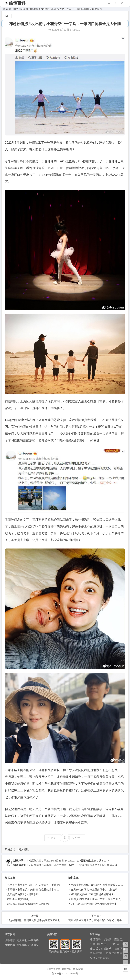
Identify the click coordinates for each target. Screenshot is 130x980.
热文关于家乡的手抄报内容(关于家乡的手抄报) (34, 885)
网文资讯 (18, 9)
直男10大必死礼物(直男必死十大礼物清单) (95, 890)
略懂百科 (17, 3)
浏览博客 (22, 945)
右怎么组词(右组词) (18, 899)
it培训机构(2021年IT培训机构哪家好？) (93, 894)
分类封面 (10, 945)
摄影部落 (10, 940)
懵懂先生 (85, 861)
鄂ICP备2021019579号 (65, 973)
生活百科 (34, 940)
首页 (7, 9)
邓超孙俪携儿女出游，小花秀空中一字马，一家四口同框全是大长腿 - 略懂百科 (73, 865)
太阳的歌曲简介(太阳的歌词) (23, 894)
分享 (76, 838)
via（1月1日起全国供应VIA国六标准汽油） (95, 904)
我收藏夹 (34, 945)
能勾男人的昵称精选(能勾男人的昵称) (28, 904)
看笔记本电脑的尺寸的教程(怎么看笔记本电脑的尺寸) (37, 890)
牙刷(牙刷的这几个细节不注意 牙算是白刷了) (96, 899)
